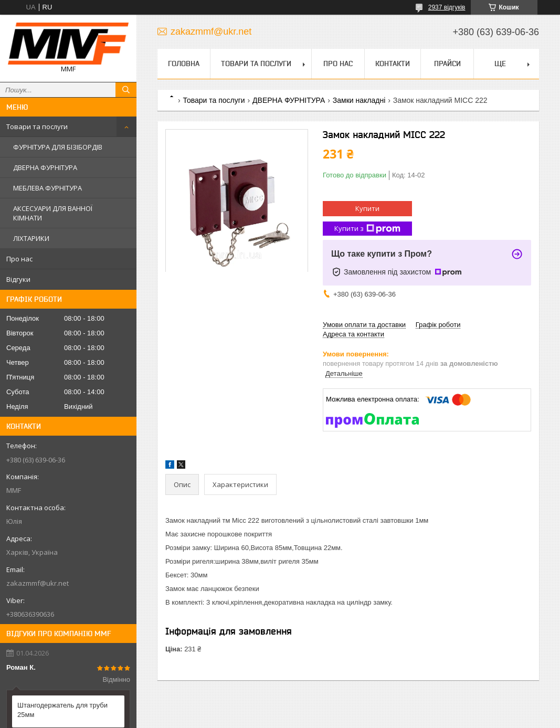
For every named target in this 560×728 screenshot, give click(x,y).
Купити (367, 208)
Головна (184, 64)
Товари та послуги (37, 126)
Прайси (447, 64)
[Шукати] (126, 90)
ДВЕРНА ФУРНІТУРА (45, 167)
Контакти (393, 64)
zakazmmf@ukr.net (38, 583)
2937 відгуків (447, 7)
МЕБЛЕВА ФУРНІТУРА (47, 188)
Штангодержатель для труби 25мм (62, 710)
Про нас (19, 259)
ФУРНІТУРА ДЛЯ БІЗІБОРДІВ (58, 147)
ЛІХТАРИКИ (31, 238)
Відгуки (18, 279)
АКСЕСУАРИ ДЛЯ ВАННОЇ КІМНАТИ (53, 213)
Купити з (367, 229)
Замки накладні (359, 100)
